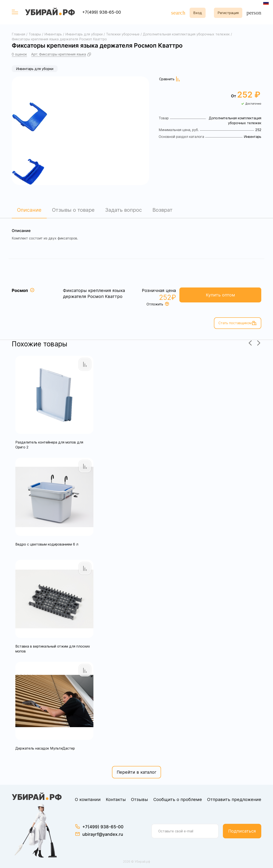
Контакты (116, 799)
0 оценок (19, 54)
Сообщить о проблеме (178, 799)
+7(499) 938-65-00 (102, 12)
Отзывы (139, 799)
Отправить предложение (234, 799)
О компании (88, 799)
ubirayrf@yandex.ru (103, 834)
